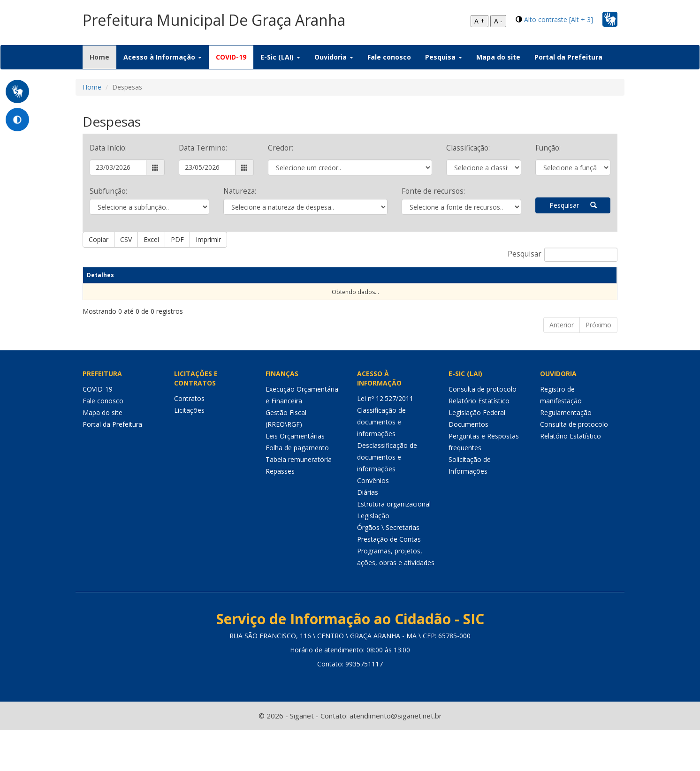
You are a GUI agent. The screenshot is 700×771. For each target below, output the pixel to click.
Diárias (368, 525)
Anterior (562, 357)
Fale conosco (389, 57)
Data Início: (108, 148)
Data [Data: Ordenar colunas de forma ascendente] (129, 283)
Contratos (189, 431)
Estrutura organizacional (394, 536)
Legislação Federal (477, 445)
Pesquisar (573, 205)
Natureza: (240, 191)
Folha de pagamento (297, 480)
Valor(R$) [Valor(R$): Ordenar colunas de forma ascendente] (589, 283)
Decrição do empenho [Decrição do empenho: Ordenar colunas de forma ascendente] (302, 279)
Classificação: (468, 148)
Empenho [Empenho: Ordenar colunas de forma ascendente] (240, 283)
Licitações (189, 442)
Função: (548, 148)
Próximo (598, 357)
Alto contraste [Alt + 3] (559, 19)
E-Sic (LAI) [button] (280, 57)
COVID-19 (231, 57)
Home (103, 57)
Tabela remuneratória (299, 492)
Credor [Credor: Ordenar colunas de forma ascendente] (421, 283)
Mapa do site (498, 57)
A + (479, 21)
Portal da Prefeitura (568, 57)
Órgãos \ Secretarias (388, 560)
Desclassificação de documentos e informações (387, 489)
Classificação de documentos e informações (381, 454)
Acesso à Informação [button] (163, 57)
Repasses (280, 503)
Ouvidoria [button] (334, 57)
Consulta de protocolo (483, 421)
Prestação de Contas (389, 571)
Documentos (468, 457)
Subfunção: (108, 191)
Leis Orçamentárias (295, 468)
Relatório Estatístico (479, 433)
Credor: (281, 148)
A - (498, 21)
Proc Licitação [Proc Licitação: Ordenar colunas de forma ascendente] (365, 279)
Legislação (373, 548)
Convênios (373, 513)
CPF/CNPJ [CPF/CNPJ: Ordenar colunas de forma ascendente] (463, 283)
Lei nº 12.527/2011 (385, 431)
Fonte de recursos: (433, 191)
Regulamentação (566, 445)
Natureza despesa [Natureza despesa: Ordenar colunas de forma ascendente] (169, 279)
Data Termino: (203, 148)
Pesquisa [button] (444, 57)
